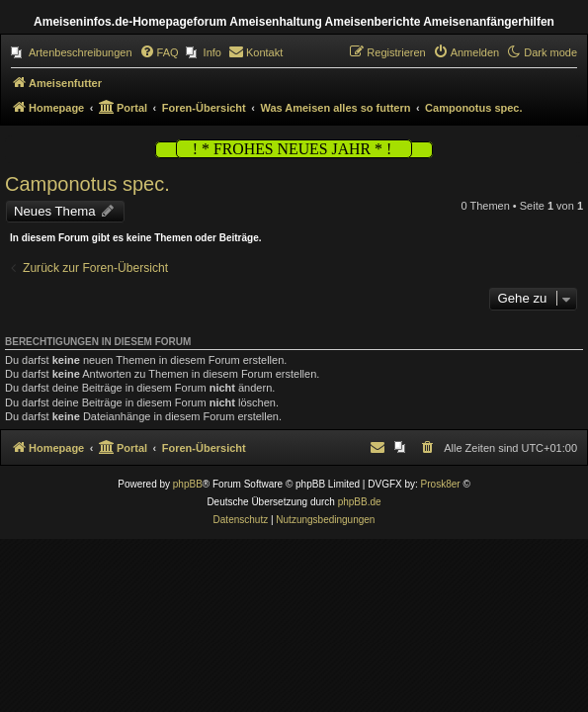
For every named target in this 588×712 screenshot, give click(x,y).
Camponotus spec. (87, 184)
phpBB (188, 484)
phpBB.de (360, 502)
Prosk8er (441, 484)
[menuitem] (72, 52)
